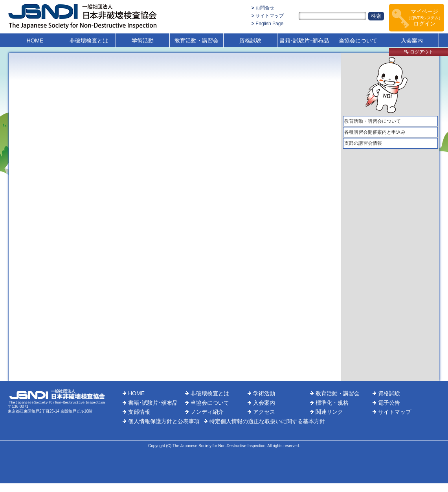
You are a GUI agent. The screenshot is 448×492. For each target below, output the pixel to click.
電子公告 (389, 403)
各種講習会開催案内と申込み (375, 132)
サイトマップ (270, 16)
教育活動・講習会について (373, 121)
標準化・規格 (332, 403)
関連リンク (329, 412)
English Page (269, 24)
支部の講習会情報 (363, 143)
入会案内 (412, 41)
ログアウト (419, 52)
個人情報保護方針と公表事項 (164, 421)
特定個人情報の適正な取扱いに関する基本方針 (267, 421)
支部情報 (139, 412)
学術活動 (143, 41)
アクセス (264, 412)
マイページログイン (425, 18)
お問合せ (265, 8)
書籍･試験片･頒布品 (304, 41)
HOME (35, 41)
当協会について (358, 41)
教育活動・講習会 (196, 41)
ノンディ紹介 (207, 412)
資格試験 (250, 41)
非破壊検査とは (89, 41)
